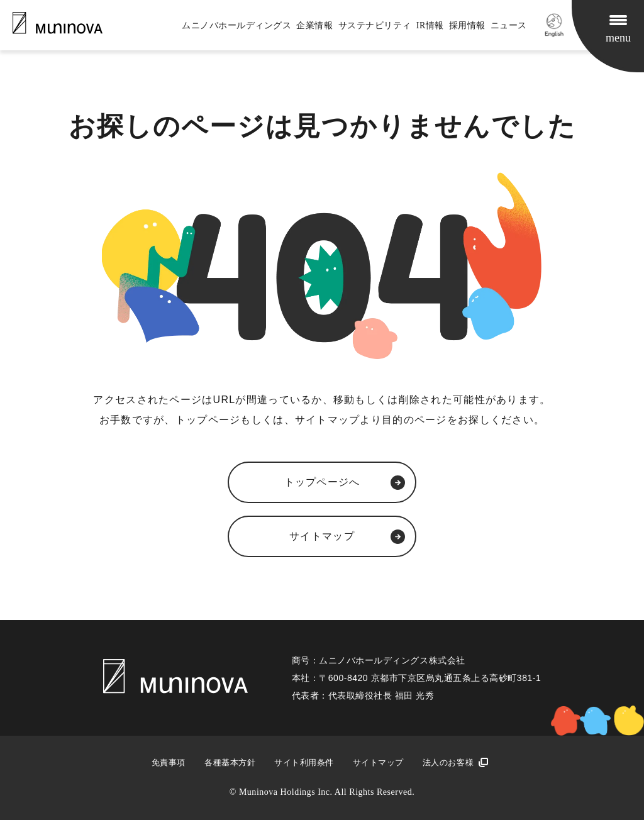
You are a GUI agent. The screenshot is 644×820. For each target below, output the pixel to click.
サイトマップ (378, 762)
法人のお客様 (448, 762)
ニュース (509, 25)
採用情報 (467, 25)
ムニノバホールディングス (236, 25)
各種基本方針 (230, 762)
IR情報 (430, 25)
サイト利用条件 (304, 762)
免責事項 (169, 762)
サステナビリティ (375, 25)
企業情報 (314, 25)
